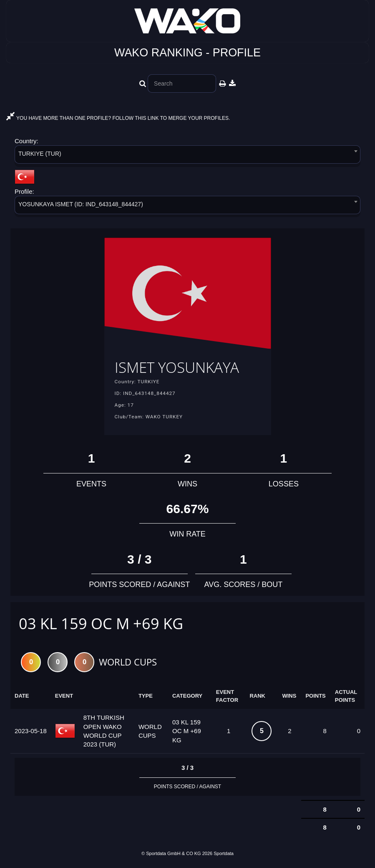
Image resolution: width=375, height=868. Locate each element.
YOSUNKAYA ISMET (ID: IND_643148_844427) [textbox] (81, 204)
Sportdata (224, 854)
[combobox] (187, 156)
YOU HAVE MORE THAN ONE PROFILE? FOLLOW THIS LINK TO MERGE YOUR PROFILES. (118, 118)
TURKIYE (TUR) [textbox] (40, 154)
